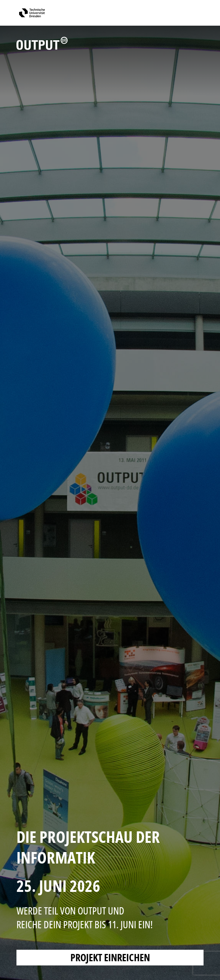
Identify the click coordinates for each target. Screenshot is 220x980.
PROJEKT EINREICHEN (110, 957)
